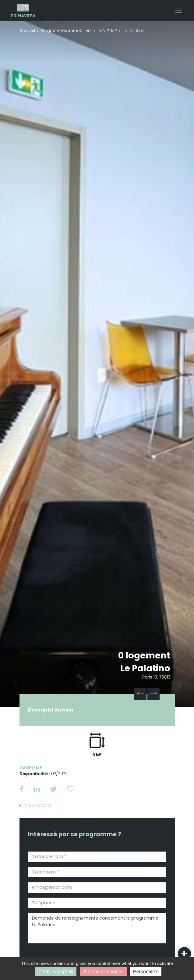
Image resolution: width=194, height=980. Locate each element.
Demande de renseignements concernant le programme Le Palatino (97, 928)
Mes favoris (38, 805)
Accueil (27, 31)
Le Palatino (145, 668)
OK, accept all (56, 972)
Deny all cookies (103, 972)
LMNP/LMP (107, 31)
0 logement (144, 655)
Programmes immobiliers (66, 31)
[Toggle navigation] (179, 10)
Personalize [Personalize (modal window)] (146, 972)
